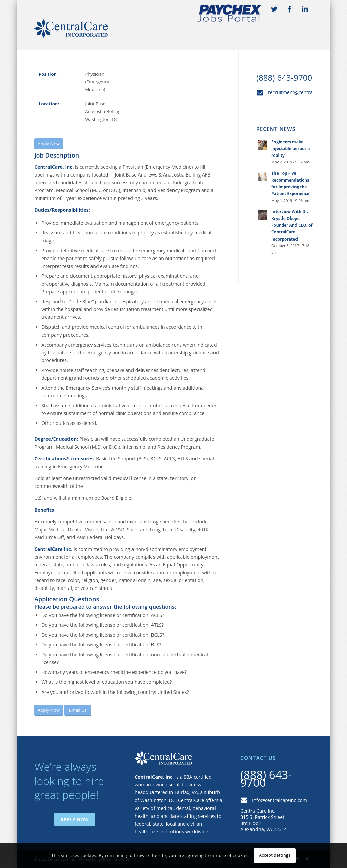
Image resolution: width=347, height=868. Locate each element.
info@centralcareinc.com (280, 800)
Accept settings (275, 855)
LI (305, 10)
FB (290, 10)
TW (274, 10)
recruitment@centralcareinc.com (304, 92)
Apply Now (75, 819)
